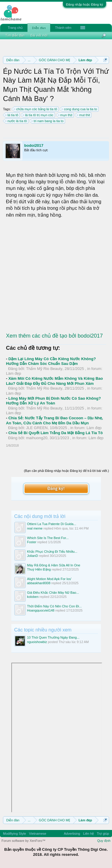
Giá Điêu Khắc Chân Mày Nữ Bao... (53, 593)
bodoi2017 (34, 145)
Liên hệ (88, 834)
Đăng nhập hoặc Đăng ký (85, 4)
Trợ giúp (103, 834)
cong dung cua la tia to (80, 109)
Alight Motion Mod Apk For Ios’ (49, 579)
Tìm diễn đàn (15, 35)
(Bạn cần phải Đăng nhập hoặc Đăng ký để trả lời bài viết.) (66, 471)
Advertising (72, 834)
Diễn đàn (39, 28)
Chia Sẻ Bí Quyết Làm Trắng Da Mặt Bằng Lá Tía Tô (56, 433)
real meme (35, 528)
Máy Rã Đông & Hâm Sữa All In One (54, 565)
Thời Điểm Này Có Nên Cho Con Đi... (55, 606)
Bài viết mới (39, 35)
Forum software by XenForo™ (23, 841)
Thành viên (63, 28)
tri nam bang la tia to (48, 121)
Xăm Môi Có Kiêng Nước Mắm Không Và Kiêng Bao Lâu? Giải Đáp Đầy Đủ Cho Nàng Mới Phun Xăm (54, 381)
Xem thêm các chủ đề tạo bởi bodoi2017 (54, 336)
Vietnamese (38, 834)
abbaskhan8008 (39, 583)
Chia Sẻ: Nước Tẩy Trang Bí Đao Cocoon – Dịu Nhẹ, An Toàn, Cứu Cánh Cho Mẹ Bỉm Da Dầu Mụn (55, 420)
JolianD (33, 556)
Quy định (104, 841)
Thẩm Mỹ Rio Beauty (44, 369)
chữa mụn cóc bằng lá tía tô (36, 109)
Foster (32, 542)
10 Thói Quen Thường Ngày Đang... (53, 637)
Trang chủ (15, 28)
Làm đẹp (13, 373)
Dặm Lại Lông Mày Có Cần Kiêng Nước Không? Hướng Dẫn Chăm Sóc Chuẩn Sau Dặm (51, 361)
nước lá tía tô (16, 121)
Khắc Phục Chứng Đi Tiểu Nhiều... (52, 552)
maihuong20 (37, 438)
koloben (33, 597)
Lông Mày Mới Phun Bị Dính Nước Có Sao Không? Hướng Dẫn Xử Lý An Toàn (53, 401)
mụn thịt (66, 115)
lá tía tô (12, 115)
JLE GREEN (37, 428)
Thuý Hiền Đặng (39, 569)
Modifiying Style (14, 834)
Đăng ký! (56, 488)
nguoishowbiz (37, 642)
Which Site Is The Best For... (48, 538)
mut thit (84, 115)
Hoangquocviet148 (41, 610)
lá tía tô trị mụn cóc (38, 115)
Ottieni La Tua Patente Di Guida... (52, 524)
